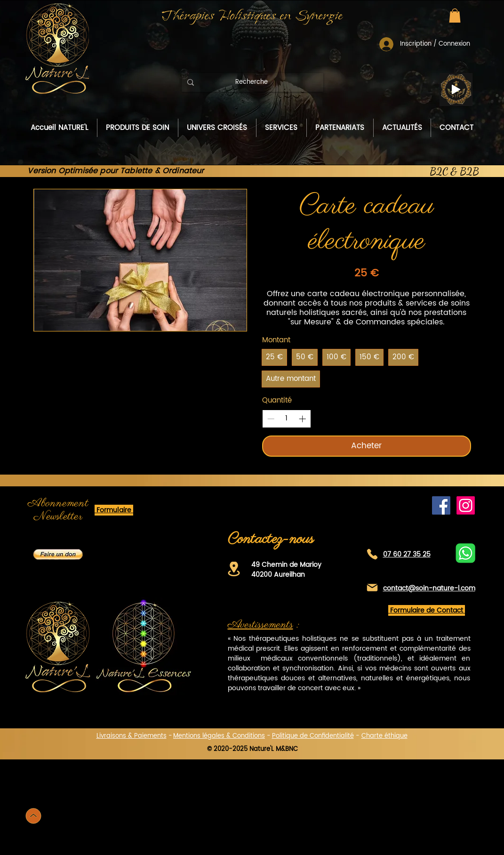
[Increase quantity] (302, 419)
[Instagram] (466, 505)
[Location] (234, 569)
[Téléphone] (372, 554)
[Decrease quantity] (271, 419)
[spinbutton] (286, 419)
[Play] (456, 89)
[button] (455, 16)
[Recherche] (252, 82)
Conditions (249, 736)
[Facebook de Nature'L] (441, 505)
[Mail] (372, 588)
